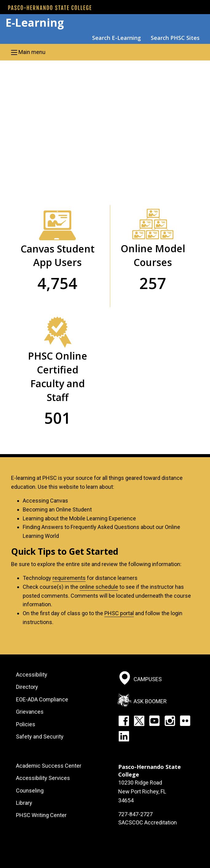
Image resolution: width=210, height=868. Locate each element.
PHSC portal (119, 613)
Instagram (170, 721)
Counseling (30, 791)
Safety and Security (40, 737)
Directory (27, 687)
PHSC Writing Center (41, 815)
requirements (69, 578)
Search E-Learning (117, 38)
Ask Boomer (150, 701)
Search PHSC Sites (175, 38)
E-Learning (35, 23)
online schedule (99, 587)
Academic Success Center (49, 766)
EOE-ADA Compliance (42, 699)
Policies (26, 724)
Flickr (185, 721)
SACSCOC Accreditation (148, 822)
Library (24, 803)
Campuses (148, 679)
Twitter (139, 721)
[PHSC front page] (50, 8)
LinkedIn (124, 736)
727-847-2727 (135, 814)
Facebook (124, 721)
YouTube (154, 721)
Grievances (30, 712)
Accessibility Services (43, 778)
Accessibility (32, 675)
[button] (105, 52)
